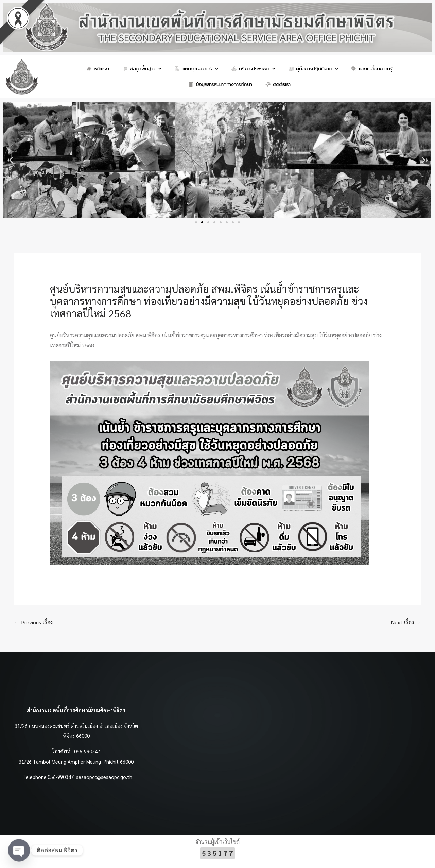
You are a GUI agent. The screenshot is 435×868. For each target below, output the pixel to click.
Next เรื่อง (406, 622)
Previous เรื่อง (33, 622)
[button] (11, 160)
